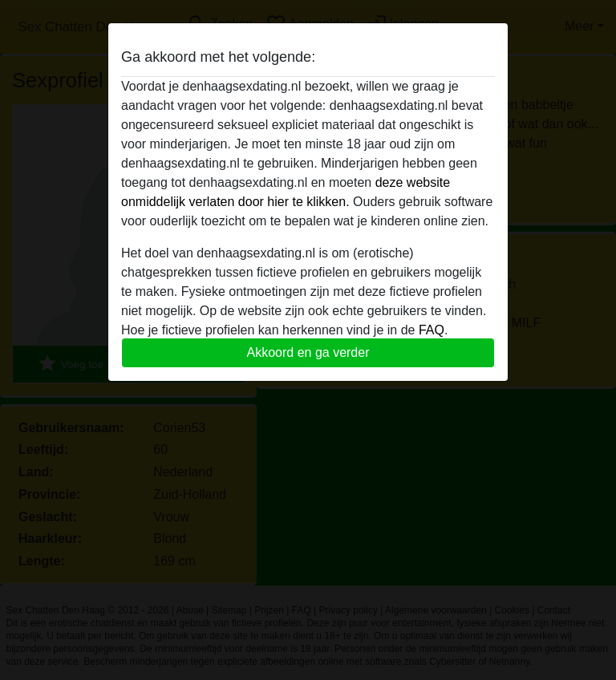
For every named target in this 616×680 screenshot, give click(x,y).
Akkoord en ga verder (308, 352)
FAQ (432, 330)
